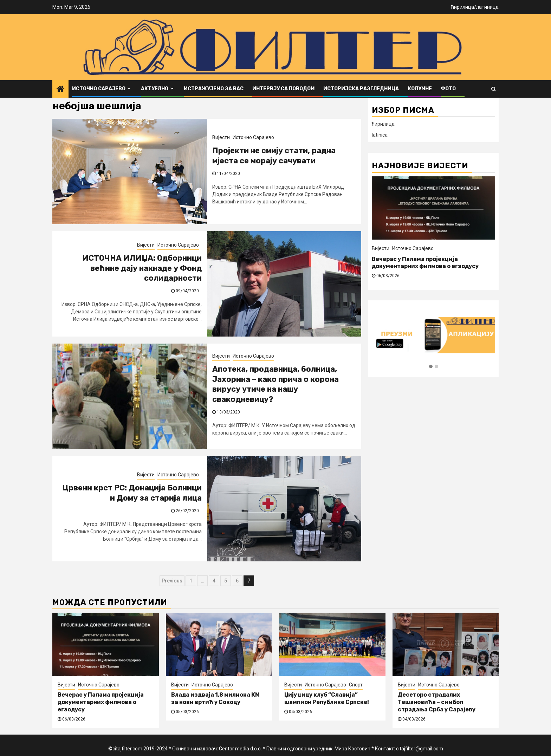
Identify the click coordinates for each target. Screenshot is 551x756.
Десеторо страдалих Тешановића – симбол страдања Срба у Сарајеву (437, 702)
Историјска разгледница (361, 89)
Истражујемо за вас (214, 89)
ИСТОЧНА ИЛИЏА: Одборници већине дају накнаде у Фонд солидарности (142, 268)
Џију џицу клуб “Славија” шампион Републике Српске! (327, 698)
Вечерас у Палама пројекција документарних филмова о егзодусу (425, 263)
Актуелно (155, 89)
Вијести (221, 137)
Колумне (420, 89)
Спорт (356, 685)
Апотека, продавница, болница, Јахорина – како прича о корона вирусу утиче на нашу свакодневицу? (275, 384)
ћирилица (463, 7)
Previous (172, 581)
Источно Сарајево (99, 89)
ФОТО (448, 89)
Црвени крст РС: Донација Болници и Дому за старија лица (132, 493)
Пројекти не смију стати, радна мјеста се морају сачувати (274, 156)
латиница (487, 7)
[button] (431, 367)
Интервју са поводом (283, 89)
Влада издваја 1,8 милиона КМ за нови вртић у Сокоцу (215, 698)
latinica (380, 135)
